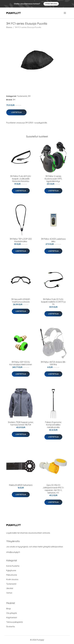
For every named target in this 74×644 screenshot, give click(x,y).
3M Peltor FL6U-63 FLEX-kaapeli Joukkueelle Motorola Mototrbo (21, 179)
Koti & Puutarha (13, 566)
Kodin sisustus (12, 579)
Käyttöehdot (12, 618)
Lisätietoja (16, 112)
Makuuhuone (12, 575)
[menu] (65, 13)
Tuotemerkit (22, 96)
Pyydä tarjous (51, 4)
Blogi (8, 609)
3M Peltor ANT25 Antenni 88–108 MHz (53, 363)
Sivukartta (11, 626)
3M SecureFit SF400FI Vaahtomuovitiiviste (21, 300)
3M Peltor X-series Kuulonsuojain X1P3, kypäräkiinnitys (53, 179)
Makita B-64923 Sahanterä (21, 485)
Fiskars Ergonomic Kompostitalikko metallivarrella (53, 425)
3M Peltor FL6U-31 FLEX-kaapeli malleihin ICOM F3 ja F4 (53, 302)
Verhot (9, 593)
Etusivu (9, 27)
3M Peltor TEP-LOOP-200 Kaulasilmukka (21, 240)
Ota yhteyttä (12, 613)
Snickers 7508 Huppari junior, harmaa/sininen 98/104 (21, 423)
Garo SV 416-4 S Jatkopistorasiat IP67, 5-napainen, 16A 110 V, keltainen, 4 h (53, 489)
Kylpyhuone (11, 570)
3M (29, 96)
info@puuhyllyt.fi (13, 552)
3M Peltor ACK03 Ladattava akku (53, 240)
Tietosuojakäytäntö (15, 622)
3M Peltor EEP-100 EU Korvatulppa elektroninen (21, 363)
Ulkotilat (10, 588)
